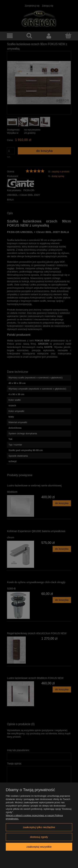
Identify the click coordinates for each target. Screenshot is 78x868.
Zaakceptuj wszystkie (39, 847)
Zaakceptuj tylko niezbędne (39, 827)
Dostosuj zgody (39, 837)
